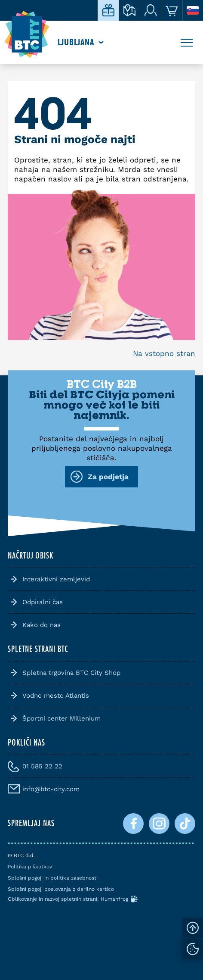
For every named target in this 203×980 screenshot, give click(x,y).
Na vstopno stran (164, 353)
